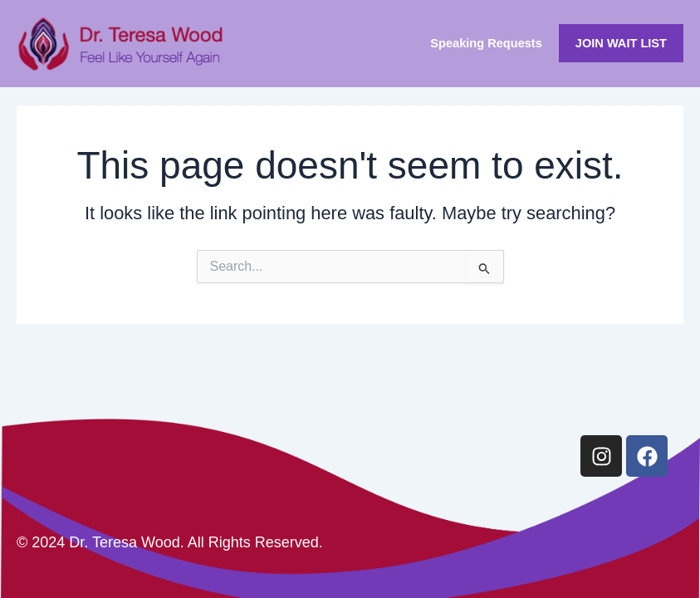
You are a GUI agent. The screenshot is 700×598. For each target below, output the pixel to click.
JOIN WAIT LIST (621, 43)
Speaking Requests (486, 43)
